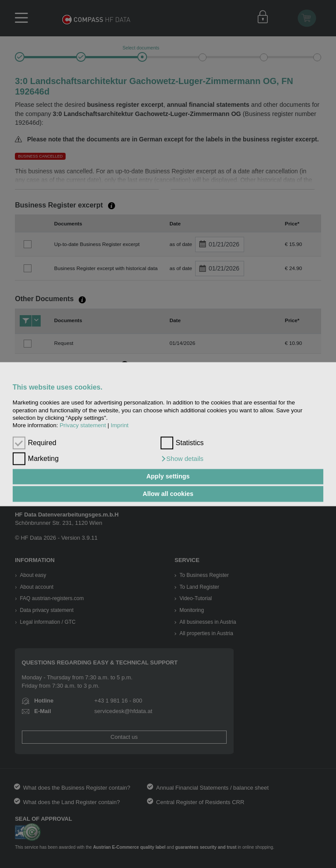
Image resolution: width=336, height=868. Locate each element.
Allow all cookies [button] (168, 494)
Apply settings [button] (168, 477)
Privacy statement (83, 426)
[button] (182, 459)
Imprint (120, 426)
